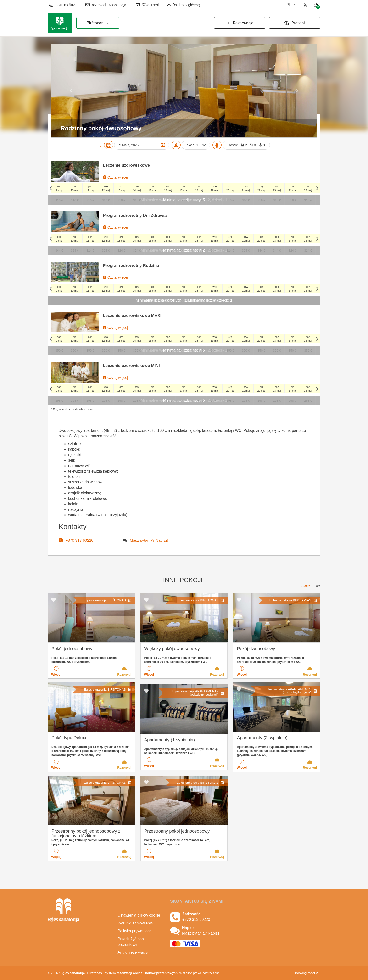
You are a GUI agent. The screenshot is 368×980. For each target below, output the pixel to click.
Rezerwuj (124, 671)
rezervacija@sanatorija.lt (107, 5)
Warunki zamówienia (135, 923)
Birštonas (98, 23)
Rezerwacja (240, 23)
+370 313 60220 (64, 5)
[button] (71, 90)
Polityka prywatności (135, 931)
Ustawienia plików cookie (139, 915)
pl (292, 5)
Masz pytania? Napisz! (149, 540)
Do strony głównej (184, 5)
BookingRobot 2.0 (308, 973)
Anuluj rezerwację (133, 952)
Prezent (295, 23)
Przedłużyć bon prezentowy (131, 942)
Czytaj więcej (115, 177)
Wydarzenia (148, 5)
